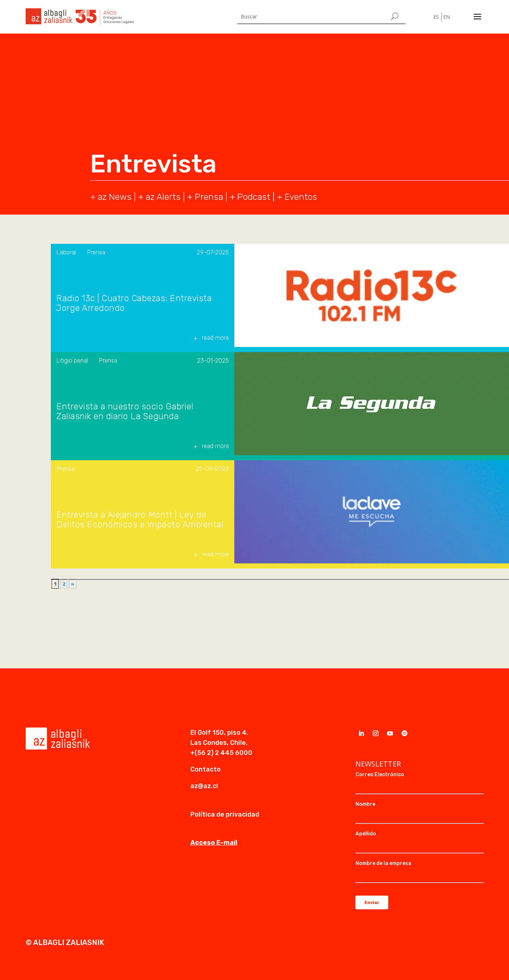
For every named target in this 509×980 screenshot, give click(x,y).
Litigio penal (72, 360)
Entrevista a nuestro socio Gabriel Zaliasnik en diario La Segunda (125, 412)
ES (436, 17)
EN (446, 17)
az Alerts (163, 197)
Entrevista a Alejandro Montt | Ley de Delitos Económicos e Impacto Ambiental (140, 520)
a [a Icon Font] (477, 17)
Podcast (254, 197)
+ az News (111, 197)
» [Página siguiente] (73, 584)
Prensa (209, 197)
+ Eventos (297, 197)
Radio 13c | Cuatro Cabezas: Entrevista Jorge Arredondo (134, 303)
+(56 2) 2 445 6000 (221, 753)
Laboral (66, 252)
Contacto (205, 769)
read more (215, 338)
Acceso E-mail (214, 843)
